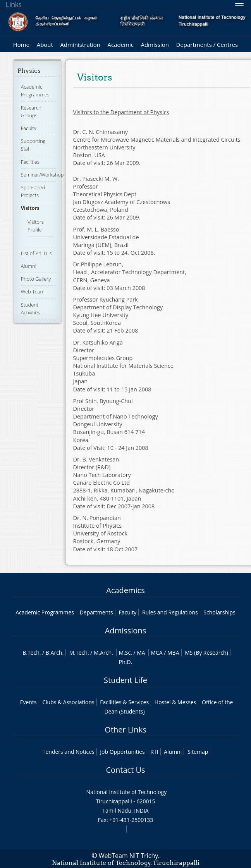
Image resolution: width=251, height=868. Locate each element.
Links (14, 4)
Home (21, 45)
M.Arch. (103, 653)
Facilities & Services (124, 702)
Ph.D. (126, 662)
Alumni (29, 266)
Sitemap (198, 752)
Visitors (30, 208)
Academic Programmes (35, 91)
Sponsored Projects (33, 191)
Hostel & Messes (175, 702)
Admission (155, 45)
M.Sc (125, 653)
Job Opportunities (122, 752)
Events (28, 702)
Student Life (125, 680)
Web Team (33, 292)
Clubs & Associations (68, 702)
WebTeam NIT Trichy (129, 856)
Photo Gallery (36, 279)
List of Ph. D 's (36, 253)
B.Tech (31, 653)
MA (141, 653)
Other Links (125, 730)
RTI (154, 752)
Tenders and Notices (69, 752)
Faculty (29, 128)
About (45, 45)
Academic (120, 45)
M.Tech (78, 653)
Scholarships (219, 612)
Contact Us (125, 770)
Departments (96, 612)
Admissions (125, 630)
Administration (80, 45)
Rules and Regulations (170, 612)
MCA (156, 653)
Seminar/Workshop (42, 175)
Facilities (30, 162)
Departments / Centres (207, 45)
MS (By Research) (206, 653)
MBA (173, 653)
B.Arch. (55, 653)
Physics (29, 71)
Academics (125, 590)
